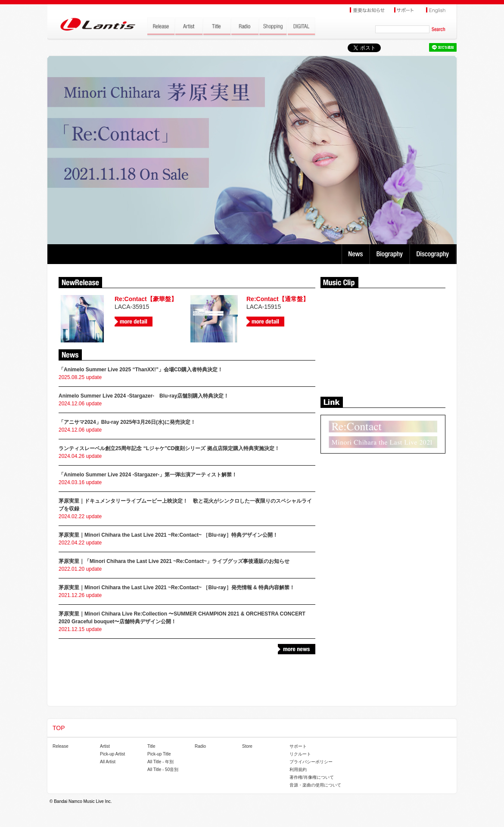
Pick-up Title (159, 754)
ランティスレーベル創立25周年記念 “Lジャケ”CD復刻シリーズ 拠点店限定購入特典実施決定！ (169, 448)
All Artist (108, 762)
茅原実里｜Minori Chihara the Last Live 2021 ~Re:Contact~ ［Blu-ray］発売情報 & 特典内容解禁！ (177, 588)
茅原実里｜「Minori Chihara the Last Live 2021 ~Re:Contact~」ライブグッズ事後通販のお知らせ (174, 561)
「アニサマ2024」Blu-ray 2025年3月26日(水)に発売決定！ (127, 422)
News (356, 254)
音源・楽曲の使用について (315, 785)
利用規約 (298, 769)
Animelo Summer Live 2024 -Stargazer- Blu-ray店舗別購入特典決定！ (144, 396)
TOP (59, 728)
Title (151, 746)
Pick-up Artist (112, 754)
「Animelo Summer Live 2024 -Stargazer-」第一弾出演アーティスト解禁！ (148, 475)
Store (247, 746)
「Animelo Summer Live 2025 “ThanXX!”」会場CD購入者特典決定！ (141, 370)
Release (61, 746)
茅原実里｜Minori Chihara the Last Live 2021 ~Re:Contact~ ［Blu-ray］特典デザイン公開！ (168, 535)
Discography (434, 254)
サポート (298, 746)
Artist (105, 746)
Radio (200, 746)
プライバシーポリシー (311, 762)
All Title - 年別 (160, 762)
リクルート (300, 754)
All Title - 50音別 (163, 769)
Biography (390, 254)
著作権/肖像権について (312, 777)
